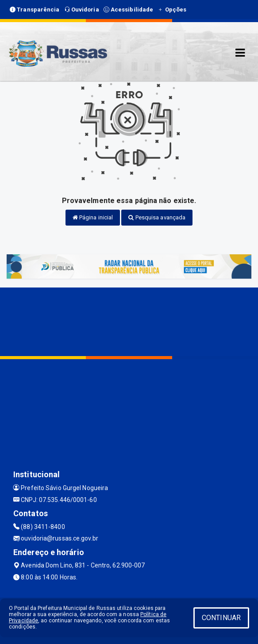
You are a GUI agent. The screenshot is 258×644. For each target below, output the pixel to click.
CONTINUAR (221, 618)
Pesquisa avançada (157, 217)
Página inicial (93, 217)
